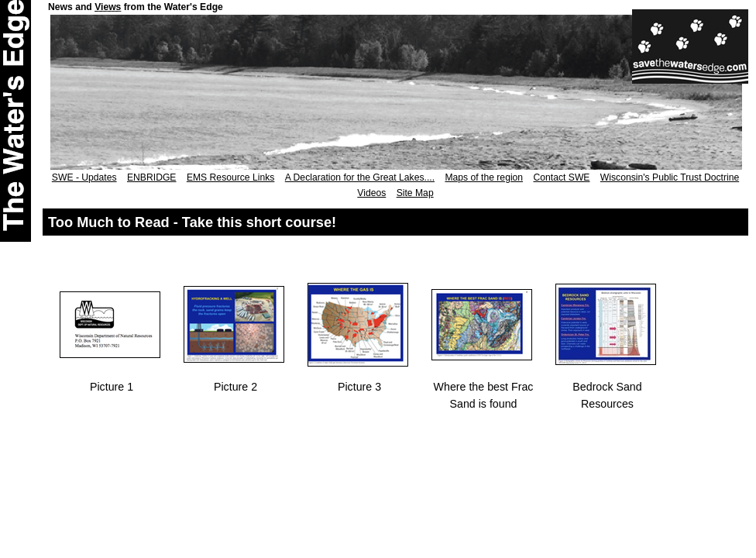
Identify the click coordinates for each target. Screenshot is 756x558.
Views (108, 7)
